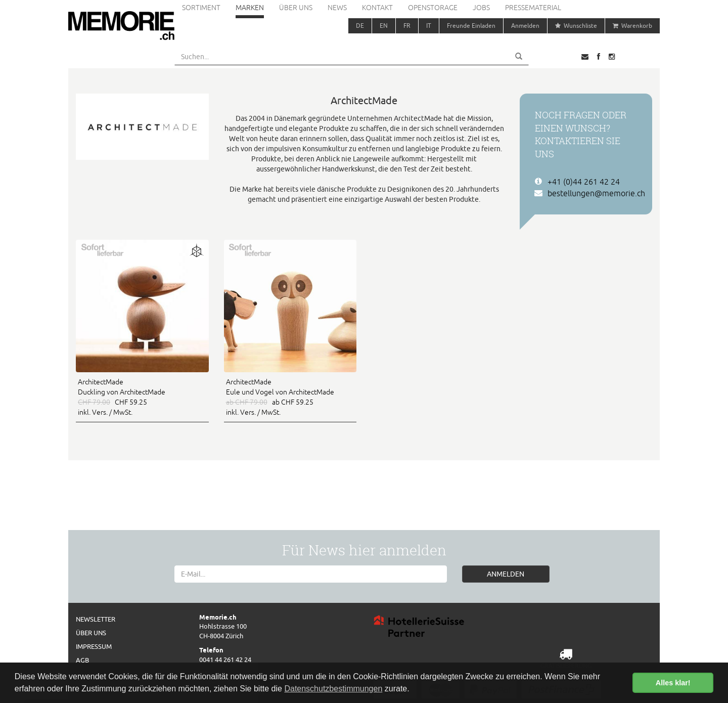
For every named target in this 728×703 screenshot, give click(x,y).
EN (384, 26)
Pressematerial (533, 8)
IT (429, 26)
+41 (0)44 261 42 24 (584, 182)
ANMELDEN (506, 574)
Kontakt (377, 8)
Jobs (481, 8)
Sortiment (201, 8)
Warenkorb (632, 26)
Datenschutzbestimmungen (333, 689)
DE (360, 26)
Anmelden (525, 26)
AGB (82, 660)
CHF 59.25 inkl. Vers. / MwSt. (142, 397)
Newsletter (96, 619)
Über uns (296, 8)
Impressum (94, 646)
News (337, 8)
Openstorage (433, 8)
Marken (250, 8)
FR (407, 26)
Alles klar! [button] (673, 683)
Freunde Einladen (471, 26)
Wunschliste (576, 26)
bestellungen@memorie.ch (596, 193)
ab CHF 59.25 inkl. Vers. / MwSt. (290, 397)
